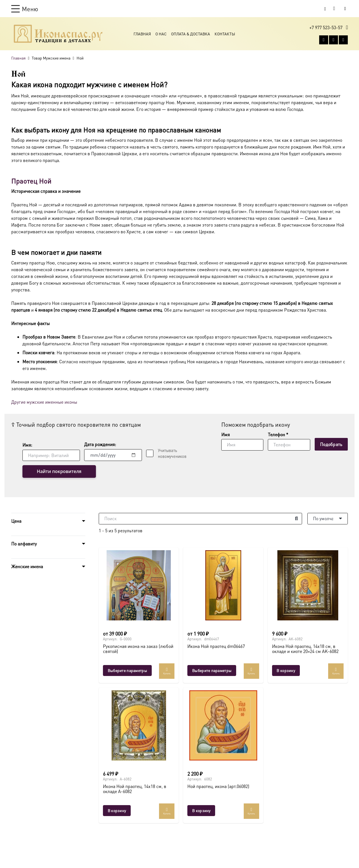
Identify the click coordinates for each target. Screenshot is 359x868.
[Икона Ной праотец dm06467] (223, 585)
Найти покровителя (52, 472)
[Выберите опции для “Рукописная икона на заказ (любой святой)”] (127, 671)
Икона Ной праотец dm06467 (216, 646)
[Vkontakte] (324, 40)
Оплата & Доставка (191, 34)
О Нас (161, 34)
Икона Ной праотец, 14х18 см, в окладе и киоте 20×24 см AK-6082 (305, 649)
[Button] (345, 9)
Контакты (225, 34)
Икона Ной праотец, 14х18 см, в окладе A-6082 (135, 789)
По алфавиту (24, 544)
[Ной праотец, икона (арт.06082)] (223, 725)
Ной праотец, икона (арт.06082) (218, 786)
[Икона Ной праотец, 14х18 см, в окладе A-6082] (139, 725)
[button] (25, 9)
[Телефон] (289, 445)
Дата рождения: (100, 444)
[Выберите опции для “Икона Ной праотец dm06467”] (212, 671)
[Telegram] (343, 40)
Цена (16, 521)
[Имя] (242, 445)
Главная (142, 34)
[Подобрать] (331, 444)
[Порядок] (328, 519)
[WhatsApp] (333, 40)
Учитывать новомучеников (172, 453)
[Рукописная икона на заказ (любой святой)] (139, 585)
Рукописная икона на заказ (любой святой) (138, 649)
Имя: (27, 445)
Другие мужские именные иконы (44, 402)
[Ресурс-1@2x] (58, 34)
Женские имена (27, 567)
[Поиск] (200, 519)
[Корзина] (334, 9)
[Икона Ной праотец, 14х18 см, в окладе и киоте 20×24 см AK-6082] (308, 585)
